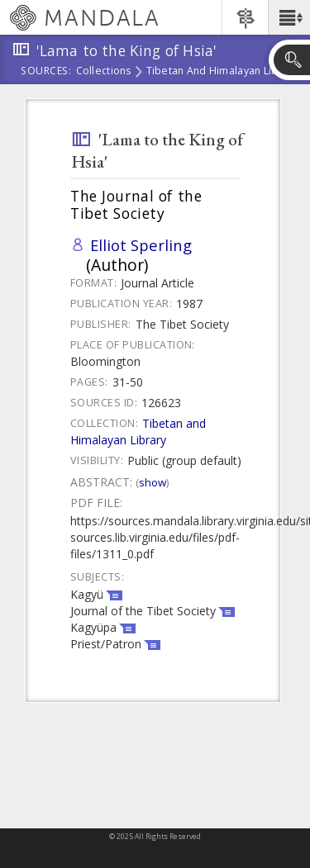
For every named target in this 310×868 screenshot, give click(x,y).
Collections (104, 72)
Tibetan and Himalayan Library (222, 72)
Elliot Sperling (141, 245)
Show (153, 482)
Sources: (46, 72)
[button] (289, 17)
